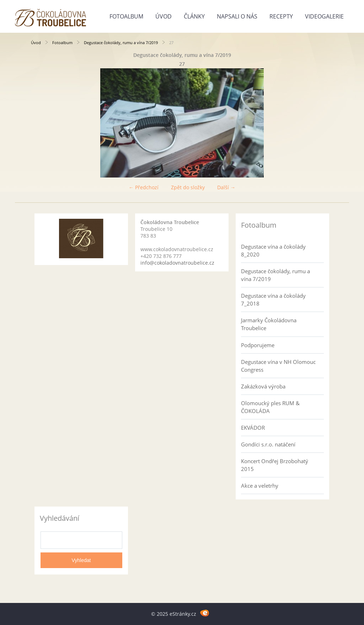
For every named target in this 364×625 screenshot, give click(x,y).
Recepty (281, 16)
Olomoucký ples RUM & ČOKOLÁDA (270, 407)
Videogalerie (324, 16)
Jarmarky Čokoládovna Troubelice (269, 324)
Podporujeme (258, 345)
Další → (226, 187)
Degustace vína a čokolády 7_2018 (273, 300)
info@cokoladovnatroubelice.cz (177, 263)
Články (194, 16)
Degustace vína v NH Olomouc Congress (278, 366)
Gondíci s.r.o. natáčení (268, 444)
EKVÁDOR (253, 428)
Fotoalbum (126, 16)
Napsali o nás (237, 16)
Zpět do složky (188, 187)
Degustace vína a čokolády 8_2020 (273, 250)
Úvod (164, 16)
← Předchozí (144, 187)
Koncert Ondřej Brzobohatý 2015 (275, 465)
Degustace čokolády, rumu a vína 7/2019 (121, 43)
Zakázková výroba (263, 386)
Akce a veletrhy (260, 486)
